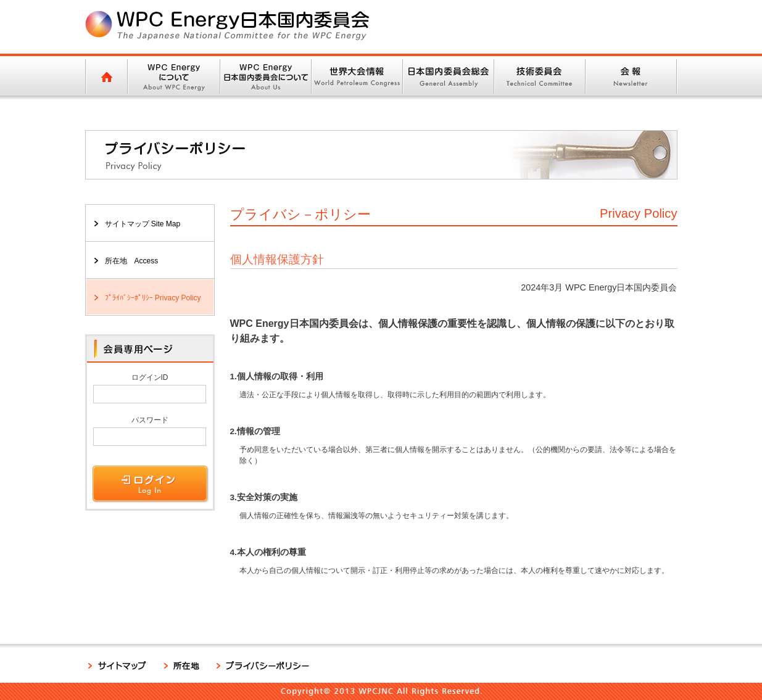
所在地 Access (132, 261)
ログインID (150, 377)
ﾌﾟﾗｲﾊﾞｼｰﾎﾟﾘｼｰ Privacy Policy (153, 298)
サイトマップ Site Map (143, 224)
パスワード (150, 420)
